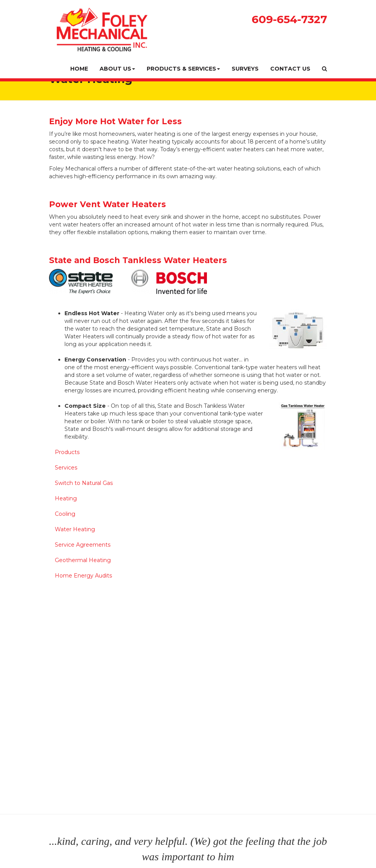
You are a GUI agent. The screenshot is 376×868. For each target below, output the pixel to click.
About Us (117, 69)
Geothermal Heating (83, 560)
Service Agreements (83, 545)
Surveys (245, 69)
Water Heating (75, 529)
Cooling (65, 514)
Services (66, 468)
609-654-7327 (289, 19)
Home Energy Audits (83, 576)
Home (79, 69)
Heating (66, 498)
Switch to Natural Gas (84, 483)
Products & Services (183, 69)
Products (67, 452)
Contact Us (290, 69)
